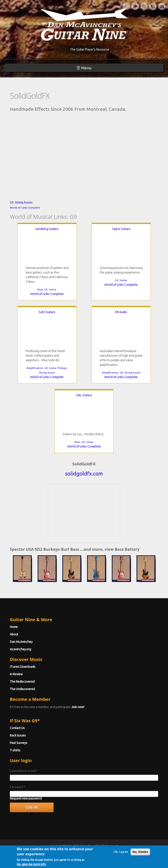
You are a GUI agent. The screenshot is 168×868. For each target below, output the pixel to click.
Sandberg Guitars (47, 229)
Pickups (62, 368)
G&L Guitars (84, 395)
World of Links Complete (25, 208)
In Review (16, 674)
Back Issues (18, 735)
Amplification (35, 368)
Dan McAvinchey (21, 642)
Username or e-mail (24, 771)
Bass (40, 289)
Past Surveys (19, 743)
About (14, 634)
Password (18, 787)
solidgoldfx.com (84, 474)
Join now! (78, 707)
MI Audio (121, 312)
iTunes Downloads (23, 667)
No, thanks (140, 852)
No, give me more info (31, 864)
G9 (12, 202)
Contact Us (17, 728)
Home (14, 627)
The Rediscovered (22, 682)
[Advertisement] (84, 513)
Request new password (26, 798)
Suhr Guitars (47, 312)
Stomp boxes (24, 202)
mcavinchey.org (20, 649)
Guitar (53, 289)
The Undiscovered (22, 689)
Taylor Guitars (121, 229)
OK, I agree (121, 852)
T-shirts (15, 750)
